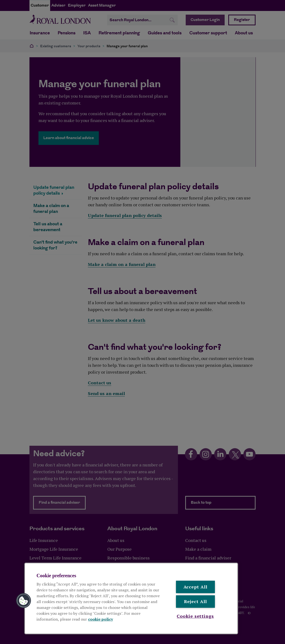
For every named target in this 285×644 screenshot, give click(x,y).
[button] (24, 601)
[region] (131, 598)
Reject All (195, 602)
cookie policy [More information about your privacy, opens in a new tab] (101, 619)
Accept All (195, 587)
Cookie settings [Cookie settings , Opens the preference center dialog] (195, 616)
